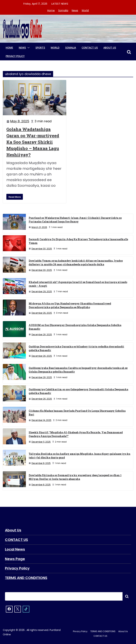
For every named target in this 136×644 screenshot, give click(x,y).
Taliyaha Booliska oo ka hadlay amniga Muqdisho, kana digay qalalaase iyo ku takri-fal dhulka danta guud (80, 456)
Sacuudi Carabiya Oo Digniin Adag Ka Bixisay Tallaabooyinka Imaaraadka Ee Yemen (78, 241)
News (75, 10)
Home (51, 10)
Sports (40, 48)
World (85, 10)
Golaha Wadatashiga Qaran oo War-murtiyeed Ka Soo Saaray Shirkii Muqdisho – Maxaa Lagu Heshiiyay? (33, 142)
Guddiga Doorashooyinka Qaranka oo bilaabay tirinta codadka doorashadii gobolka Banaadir (76, 348)
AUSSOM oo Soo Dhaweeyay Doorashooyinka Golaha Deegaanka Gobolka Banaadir (75, 327)
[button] (28, 48)
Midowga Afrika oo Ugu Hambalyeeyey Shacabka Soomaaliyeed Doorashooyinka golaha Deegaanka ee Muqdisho (70, 305)
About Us (110, 48)
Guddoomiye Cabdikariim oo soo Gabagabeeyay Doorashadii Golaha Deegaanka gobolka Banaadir (78, 391)
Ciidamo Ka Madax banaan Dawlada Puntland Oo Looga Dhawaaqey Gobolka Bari (77, 413)
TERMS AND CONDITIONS (26, 577)
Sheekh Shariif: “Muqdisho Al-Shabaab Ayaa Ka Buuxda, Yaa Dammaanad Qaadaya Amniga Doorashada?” (76, 434)
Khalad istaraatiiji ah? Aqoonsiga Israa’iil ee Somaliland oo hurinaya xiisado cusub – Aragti (78, 284)
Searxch (127, 595)
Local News (15, 549)
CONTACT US (90, 48)
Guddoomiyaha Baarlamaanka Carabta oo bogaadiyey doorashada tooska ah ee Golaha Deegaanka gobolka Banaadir (78, 370)
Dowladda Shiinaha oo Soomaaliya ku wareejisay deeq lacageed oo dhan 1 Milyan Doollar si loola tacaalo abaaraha (75, 477)
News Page (15, 558)
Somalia (63, 10)
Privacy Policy (15, 56)
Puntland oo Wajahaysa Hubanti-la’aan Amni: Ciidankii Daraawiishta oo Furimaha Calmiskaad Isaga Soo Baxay (75, 220)
